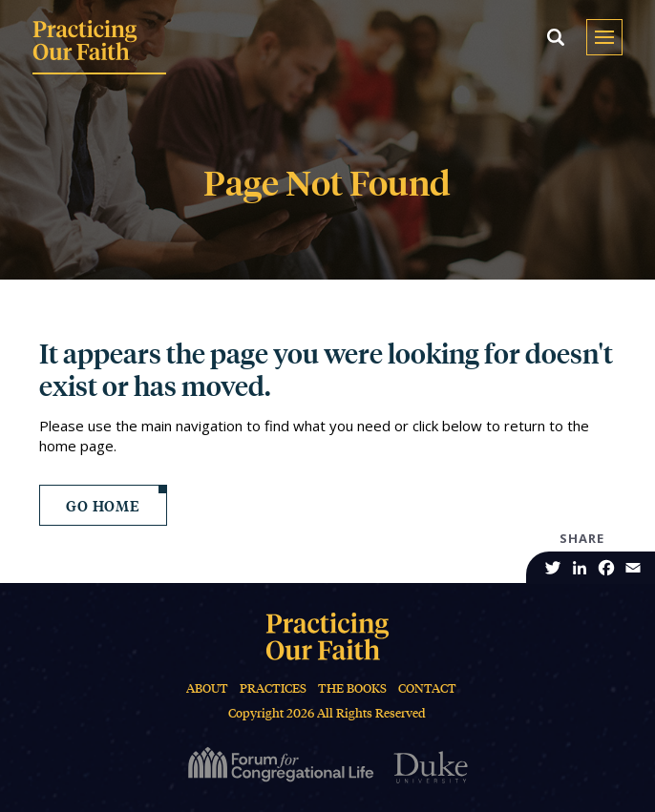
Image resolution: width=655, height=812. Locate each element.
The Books (352, 688)
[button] (556, 37)
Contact (427, 688)
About (207, 688)
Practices (273, 688)
